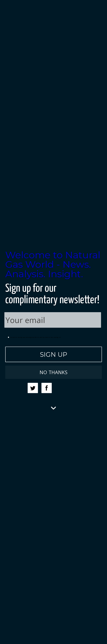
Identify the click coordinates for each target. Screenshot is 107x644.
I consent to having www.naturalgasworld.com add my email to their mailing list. (34, 337)
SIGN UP (53, 354)
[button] (53, 264)
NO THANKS (53, 372)
